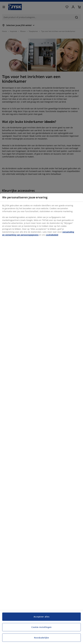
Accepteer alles (42, 617)
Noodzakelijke (41, 638)
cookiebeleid (52, 235)
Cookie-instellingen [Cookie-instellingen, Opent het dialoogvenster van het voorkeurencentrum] (41, 627)
